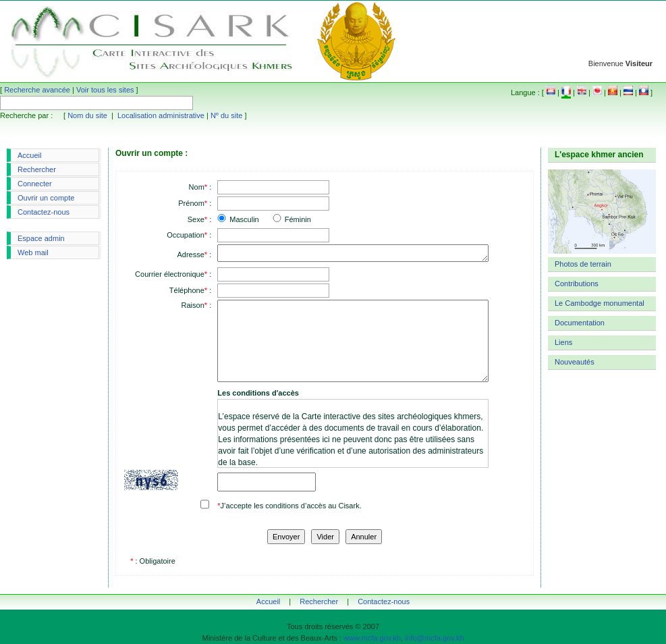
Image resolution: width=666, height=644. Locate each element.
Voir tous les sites (105, 90)
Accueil (29, 155)
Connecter (35, 184)
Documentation (580, 323)
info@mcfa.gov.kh (434, 638)
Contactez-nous (44, 212)
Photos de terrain (583, 264)
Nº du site (226, 115)
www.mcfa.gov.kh (372, 638)
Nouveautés (575, 362)
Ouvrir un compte (46, 198)
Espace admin (41, 238)
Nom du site (87, 115)
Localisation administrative (161, 115)
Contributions (577, 284)
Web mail (33, 252)
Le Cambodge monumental (600, 303)
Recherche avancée (37, 90)
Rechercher (37, 169)
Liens (563, 342)
